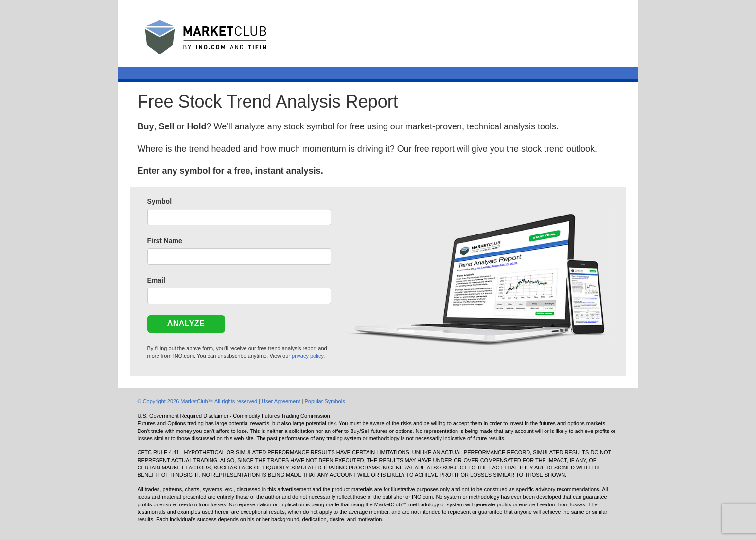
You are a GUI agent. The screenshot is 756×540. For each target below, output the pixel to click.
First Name (165, 241)
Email (156, 280)
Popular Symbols (325, 401)
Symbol (160, 201)
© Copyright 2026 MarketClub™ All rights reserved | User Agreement (220, 401)
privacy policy (308, 356)
